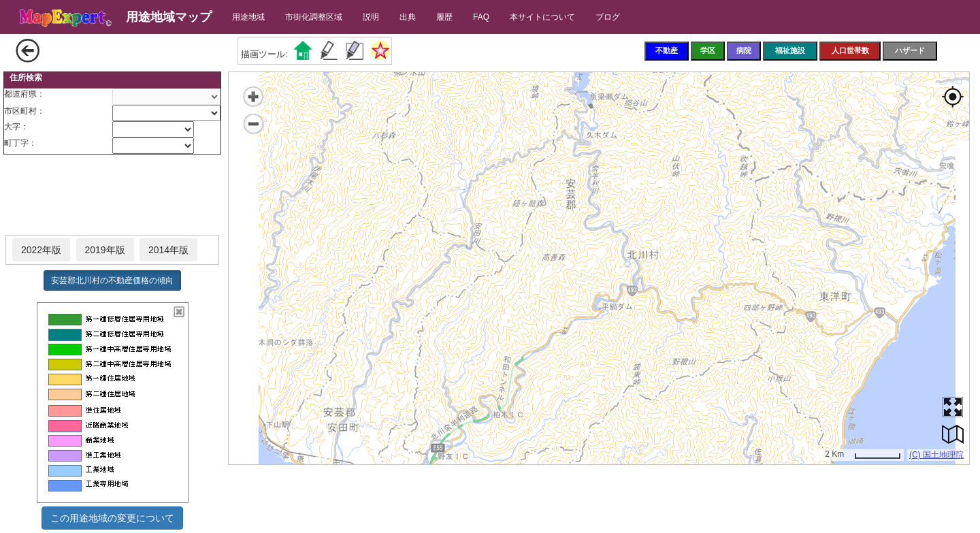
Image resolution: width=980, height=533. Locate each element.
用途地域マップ (169, 17)
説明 (371, 17)
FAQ (481, 17)
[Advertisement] (112, 195)
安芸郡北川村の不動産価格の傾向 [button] (112, 280)
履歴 (444, 17)
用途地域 (248, 17)
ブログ (608, 17)
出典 (408, 17)
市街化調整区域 (314, 17)
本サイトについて (542, 17)
